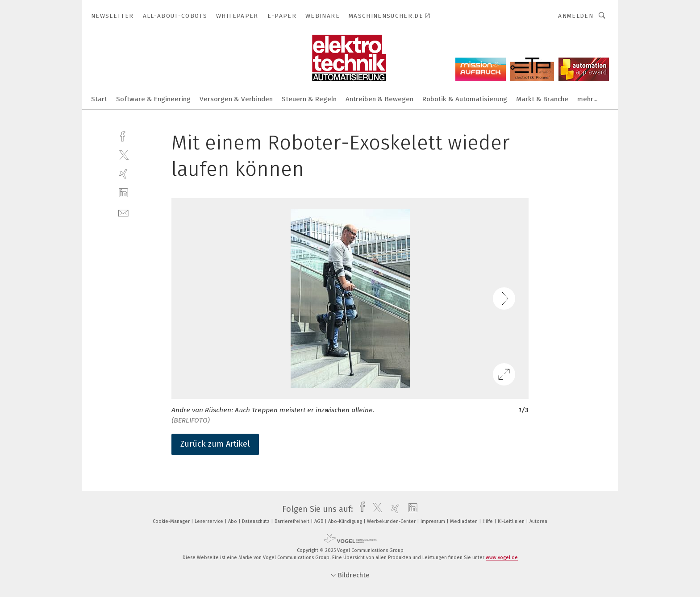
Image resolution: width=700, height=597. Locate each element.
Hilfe (488, 521)
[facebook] (123, 135)
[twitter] (123, 155)
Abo (233, 521)
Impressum (433, 521)
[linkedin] (123, 193)
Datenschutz (256, 521)
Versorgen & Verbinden (236, 99)
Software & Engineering (153, 99)
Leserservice (210, 521)
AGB (319, 521)
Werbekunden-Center (392, 521)
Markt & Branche (542, 99)
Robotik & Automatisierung (465, 99)
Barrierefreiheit (293, 521)
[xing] (123, 174)
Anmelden (576, 16)
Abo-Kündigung (346, 521)
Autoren (538, 521)
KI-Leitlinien (512, 521)
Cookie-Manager (172, 521)
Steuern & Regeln (309, 99)
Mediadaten (465, 521)
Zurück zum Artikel (215, 444)
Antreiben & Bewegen (379, 99)
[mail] (123, 212)
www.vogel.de (502, 558)
